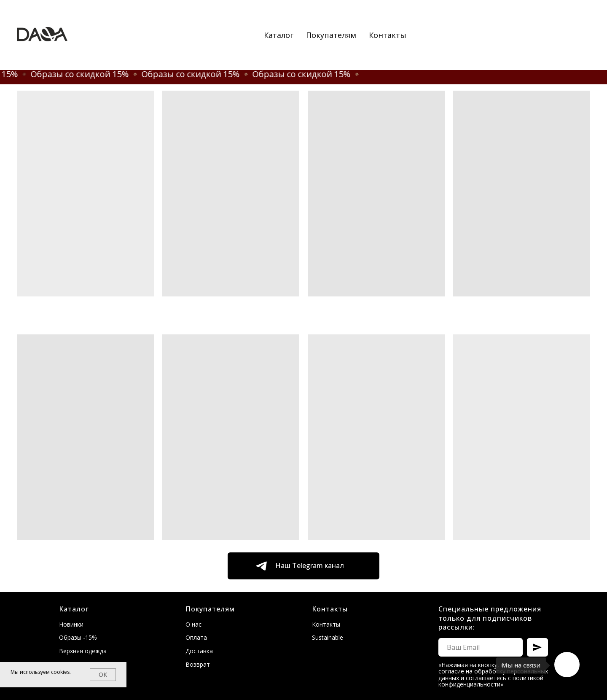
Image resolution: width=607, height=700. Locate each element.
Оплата (196, 637)
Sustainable (328, 637)
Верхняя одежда (83, 651)
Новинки (71, 624)
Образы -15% (78, 637)
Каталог (279, 35)
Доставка (199, 651)
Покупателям (331, 35)
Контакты (388, 35)
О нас (193, 624)
